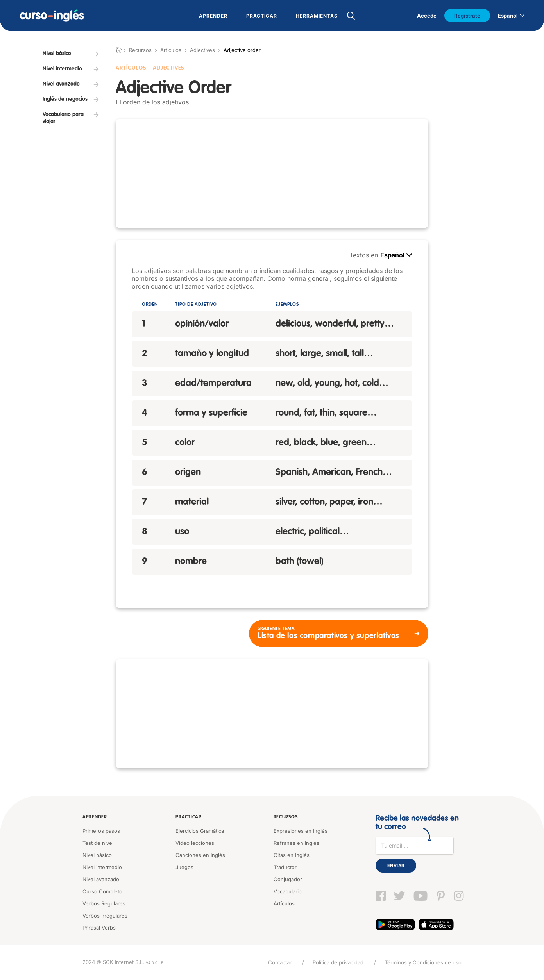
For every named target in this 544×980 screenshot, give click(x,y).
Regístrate (467, 16)
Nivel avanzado (101, 879)
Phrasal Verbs (99, 928)
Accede (427, 16)
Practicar (188, 817)
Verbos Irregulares (105, 916)
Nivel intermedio (102, 867)
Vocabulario (288, 891)
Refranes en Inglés (296, 843)
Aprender (95, 817)
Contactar (280, 962)
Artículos (284, 903)
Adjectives (202, 50)
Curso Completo (102, 891)
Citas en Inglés (292, 855)
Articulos (171, 50)
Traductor (285, 867)
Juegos (184, 867)
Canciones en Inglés (200, 855)
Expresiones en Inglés (301, 831)
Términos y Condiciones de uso (423, 962)
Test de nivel (98, 843)
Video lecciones (195, 843)
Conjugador (288, 879)
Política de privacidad (338, 962)
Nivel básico (97, 855)
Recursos (286, 817)
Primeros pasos (101, 831)
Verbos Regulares (104, 903)
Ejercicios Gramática (200, 831)
